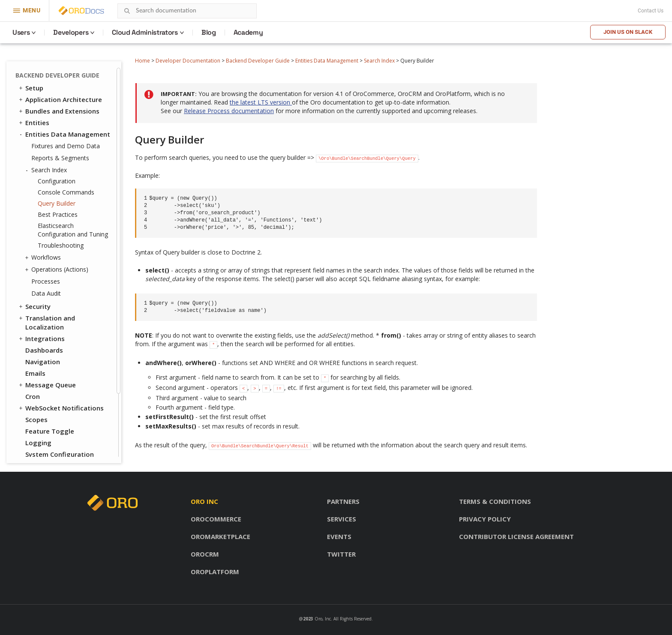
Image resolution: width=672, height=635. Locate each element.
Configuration (57, 181)
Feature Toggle (50, 431)
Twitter (341, 554)
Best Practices (58, 214)
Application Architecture (60, 99)
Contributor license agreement (516, 536)
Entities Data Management (327, 61)
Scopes (36, 419)
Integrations (41, 338)
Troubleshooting (61, 245)
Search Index (379, 61)
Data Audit (46, 293)
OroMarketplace (220, 536)
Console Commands (66, 192)
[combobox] (187, 11)
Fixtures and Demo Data (66, 146)
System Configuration (60, 454)
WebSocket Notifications (61, 408)
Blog (209, 32)
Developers (71, 32)
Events (339, 536)
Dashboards (44, 350)
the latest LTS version (261, 102)
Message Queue (47, 385)
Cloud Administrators (145, 32)
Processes (46, 281)
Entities (33, 123)
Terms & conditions (495, 501)
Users (21, 32)
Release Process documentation (229, 111)
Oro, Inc (323, 619)
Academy (248, 32)
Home (142, 61)
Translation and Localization (46, 322)
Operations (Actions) (58, 270)
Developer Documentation (188, 61)
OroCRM (205, 554)
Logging (38, 443)
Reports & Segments (60, 158)
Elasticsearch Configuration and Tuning (73, 230)
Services (342, 519)
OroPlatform (215, 572)
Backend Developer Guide (258, 61)
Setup (30, 88)
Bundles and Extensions (58, 111)
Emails (35, 373)
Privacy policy (485, 519)
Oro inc (204, 501)
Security (34, 306)
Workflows (44, 258)
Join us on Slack (628, 32)
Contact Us (651, 11)
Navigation (43, 362)
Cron (33, 396)
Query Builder (57, 203)
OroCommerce (216, 519)
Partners (343, 501)
